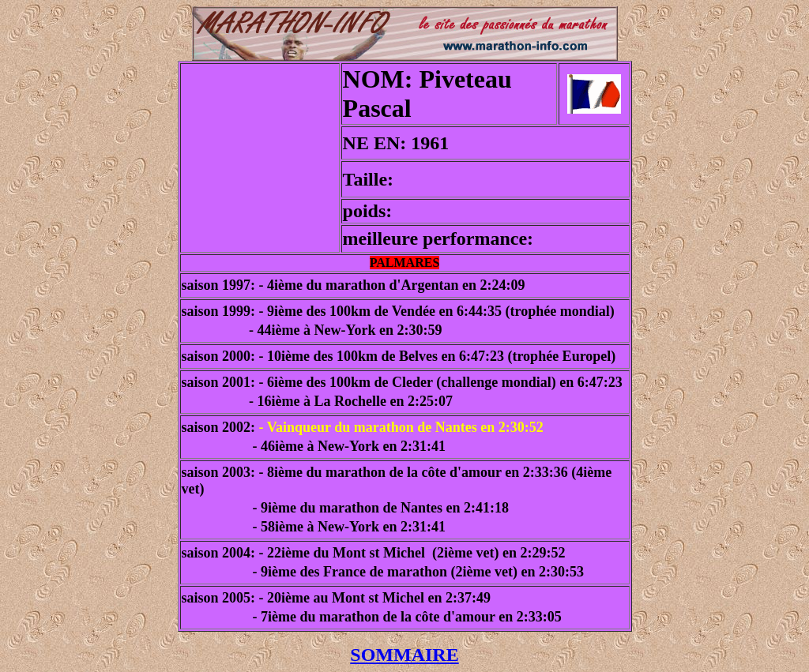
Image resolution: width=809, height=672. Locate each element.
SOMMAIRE (404, 655)
